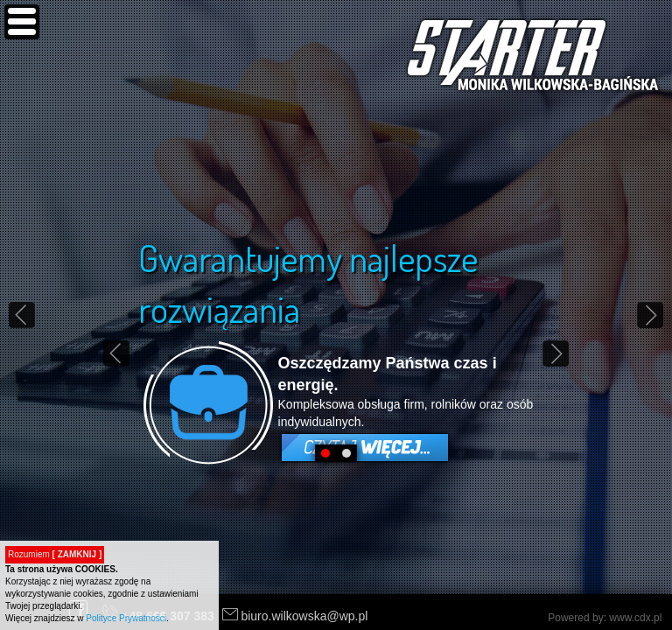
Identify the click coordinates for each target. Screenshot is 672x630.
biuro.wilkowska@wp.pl (304, 616)
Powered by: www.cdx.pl (606, 618)
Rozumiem (55, 554)
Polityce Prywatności (126, 618)
